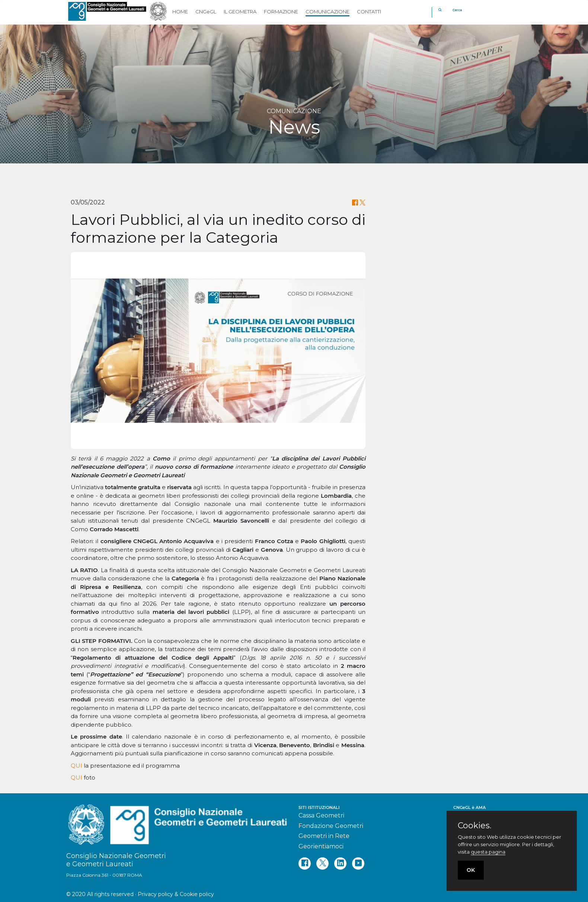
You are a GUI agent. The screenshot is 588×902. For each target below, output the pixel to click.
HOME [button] (180, 12)
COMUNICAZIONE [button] (327, 12)
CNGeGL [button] (206, 12)
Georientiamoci (321, 846)
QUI (77, 766)
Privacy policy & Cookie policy (176, 894)
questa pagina (488, 852)
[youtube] (358, 863)
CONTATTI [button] (369, 12)
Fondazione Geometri (331, 826)
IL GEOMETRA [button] (240, 12)
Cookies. (474, 826)
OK (471, 870)
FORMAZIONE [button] (281, 12)
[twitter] (322, 863)
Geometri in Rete (324, 836)
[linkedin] (340, 863)
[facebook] (305, 863)
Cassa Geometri (321, 815)
